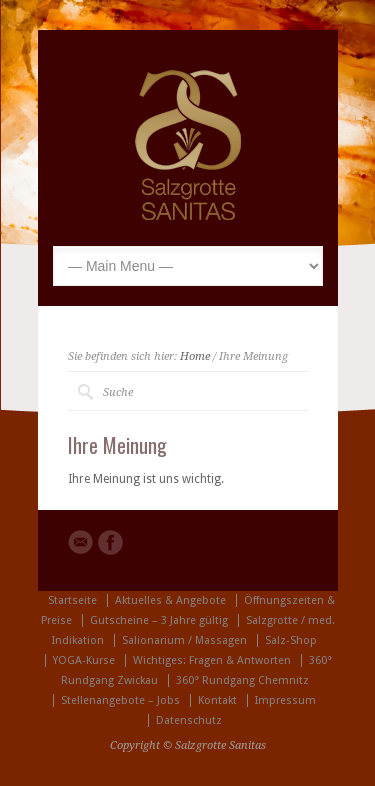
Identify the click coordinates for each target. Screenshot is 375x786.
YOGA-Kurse (84, 660)
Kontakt (217, 700)
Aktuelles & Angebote (170, 600)
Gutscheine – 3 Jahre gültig (159, 620)
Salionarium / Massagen (184, 640)
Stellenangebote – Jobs (120, 700)
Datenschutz (189, 720)
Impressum (285, 700)
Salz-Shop (291, 640)
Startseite (72, 600)
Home (195, 356)
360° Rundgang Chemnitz (242, 680)
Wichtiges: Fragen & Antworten (212, 660)
